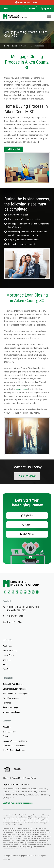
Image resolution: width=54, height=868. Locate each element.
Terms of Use (17, 778)
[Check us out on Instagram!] (13, 592)
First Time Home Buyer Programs (16, 694)
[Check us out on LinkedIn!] (25, 592)
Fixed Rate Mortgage (11, 698)
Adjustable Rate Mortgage (13, 684)
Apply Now (46, 8)
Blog (5, 665)
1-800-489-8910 (15, 616)
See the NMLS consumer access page (18, 803)
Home (7, 46)
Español (6, 669)
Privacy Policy (30, 778)
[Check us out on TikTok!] (29, 592)
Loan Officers (8, 655)
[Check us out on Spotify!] (37, 592)
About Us (7, 727)
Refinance (7, 703)
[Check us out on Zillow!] (33, 592)
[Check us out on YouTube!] (21, 592)
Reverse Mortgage (10, 707)
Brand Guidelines (10, 732)
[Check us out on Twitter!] (9, 592)
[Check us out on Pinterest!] (17, 592)
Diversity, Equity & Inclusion (14, 746)
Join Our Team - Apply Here (14, 750)
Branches (7, 660)
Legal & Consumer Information (16, 784)
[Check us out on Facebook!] (5, 592)
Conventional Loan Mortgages (15, 689)
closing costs (22, 389)
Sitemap (6, 778)
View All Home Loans (12, 712)
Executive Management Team (15, 741)
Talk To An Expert (10, 651)
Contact (6, 736)
